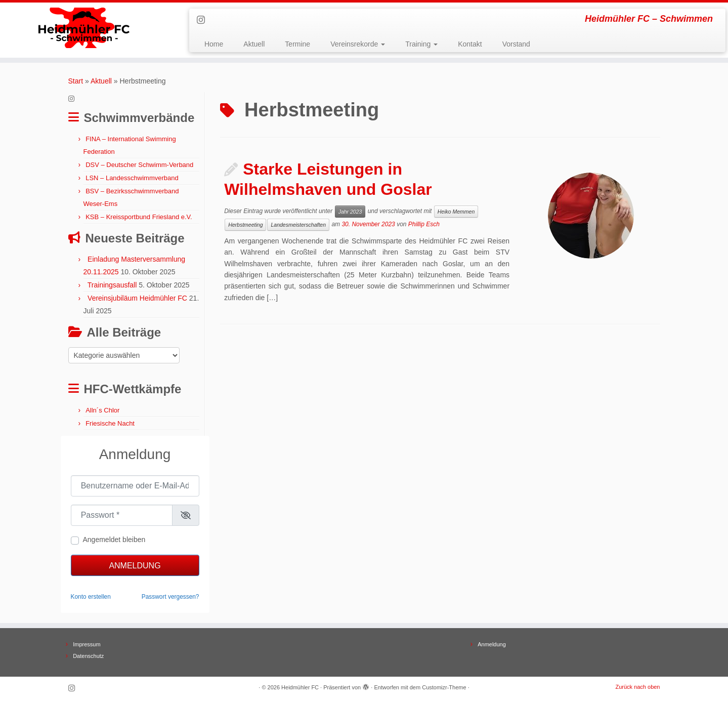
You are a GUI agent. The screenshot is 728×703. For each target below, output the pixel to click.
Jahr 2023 (350, 212)
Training (421, 44)
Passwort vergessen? (170, 597)
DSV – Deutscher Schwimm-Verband (139, 165)
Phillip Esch (424, 224)
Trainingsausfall (112, 285)
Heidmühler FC (300, 687)
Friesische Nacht (110, 423)
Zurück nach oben (637, 687)
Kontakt (470, 44)
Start (76, 81)
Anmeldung (135, 566)
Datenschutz (88, 656)
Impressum (87, 644)
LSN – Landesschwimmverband (132, 178)
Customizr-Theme (444, 687)
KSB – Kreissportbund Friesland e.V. (139, 217)
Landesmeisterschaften (298, 225)
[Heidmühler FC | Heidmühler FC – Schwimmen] (84, 28)
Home (214, 44)
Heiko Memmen (456, 212)
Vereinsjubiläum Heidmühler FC (137, 298)
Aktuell (254, 44)
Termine (297, 44)
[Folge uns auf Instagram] (204, 20)
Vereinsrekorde (358, 44)
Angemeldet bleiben (114, 540)
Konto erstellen (91, 597)
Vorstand (516, 44)
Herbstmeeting (245, 225)
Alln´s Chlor (102, 410)
